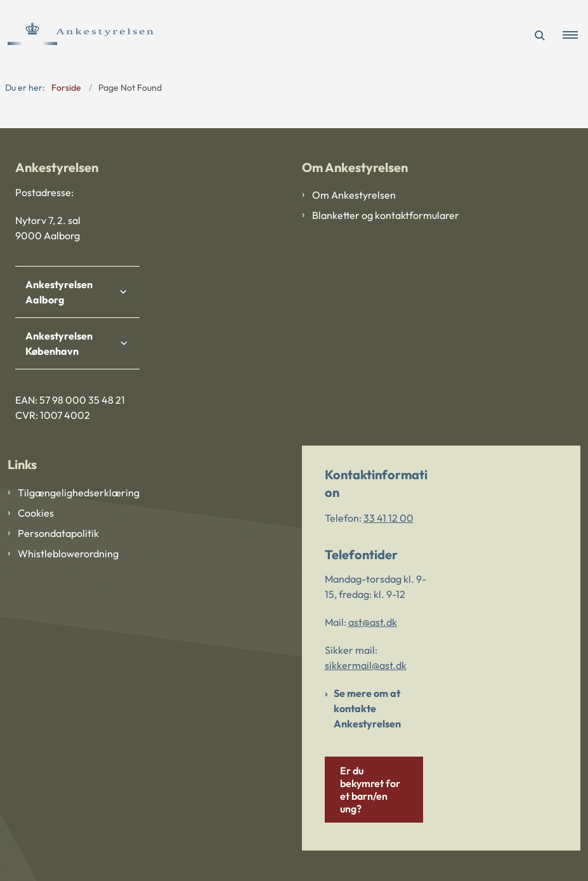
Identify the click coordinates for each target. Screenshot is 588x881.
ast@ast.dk (373, 622)
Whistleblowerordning (68, 553)
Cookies (36, 513)
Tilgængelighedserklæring (79, 493)
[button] (575, 36)
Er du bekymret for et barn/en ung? (370, 790)
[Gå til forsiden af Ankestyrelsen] (77, 36)
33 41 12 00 (389, 518)
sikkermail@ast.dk (366, 665)
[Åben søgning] (540, 36)
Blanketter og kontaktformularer (386, 215)
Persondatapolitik (58, 533)
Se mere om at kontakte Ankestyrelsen (367, 708)
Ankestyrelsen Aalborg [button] (59, 292)
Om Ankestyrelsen (354, 195)
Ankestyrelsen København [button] (59, 343)
